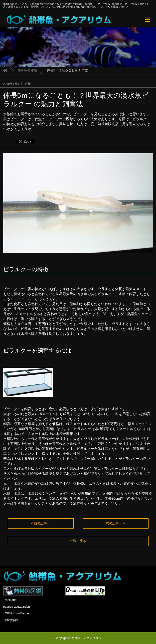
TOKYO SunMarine (16, 613)
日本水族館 (11, 620)
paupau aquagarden (17, 607)
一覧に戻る (78, 541)
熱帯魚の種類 (27, 70)
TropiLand (10, 600)
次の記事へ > (115, 523)
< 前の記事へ (40, 523)
